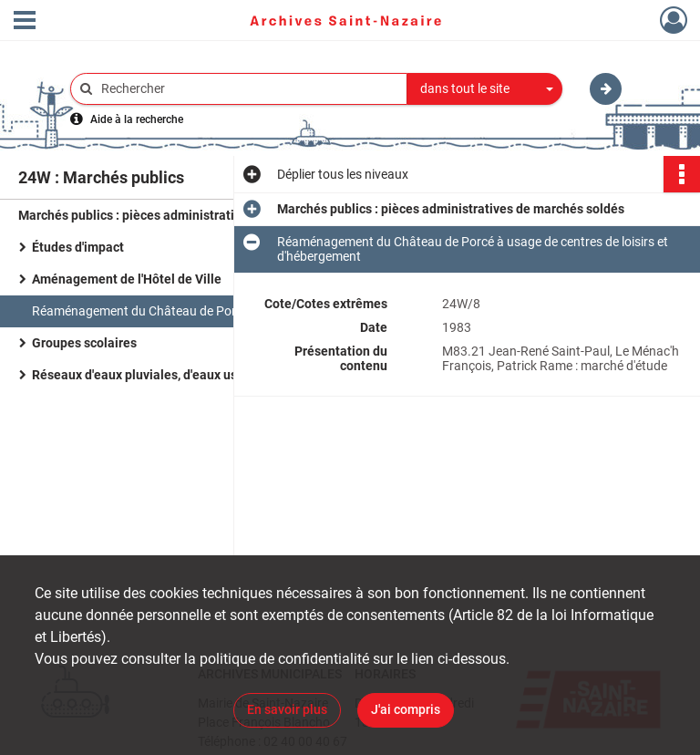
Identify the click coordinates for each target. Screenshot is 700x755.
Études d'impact (78, 247)
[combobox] (485, 89)
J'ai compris (406, 709)
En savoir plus (287, 709)
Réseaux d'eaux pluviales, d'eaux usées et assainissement (200, 375)
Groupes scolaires (84, 343)
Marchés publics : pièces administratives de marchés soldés (192, 215)
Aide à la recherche (137, 119)
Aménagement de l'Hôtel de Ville (127, 279)
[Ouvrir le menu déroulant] (25, 22)
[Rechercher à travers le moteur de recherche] (248, 89)
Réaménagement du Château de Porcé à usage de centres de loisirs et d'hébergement (214, 311)
